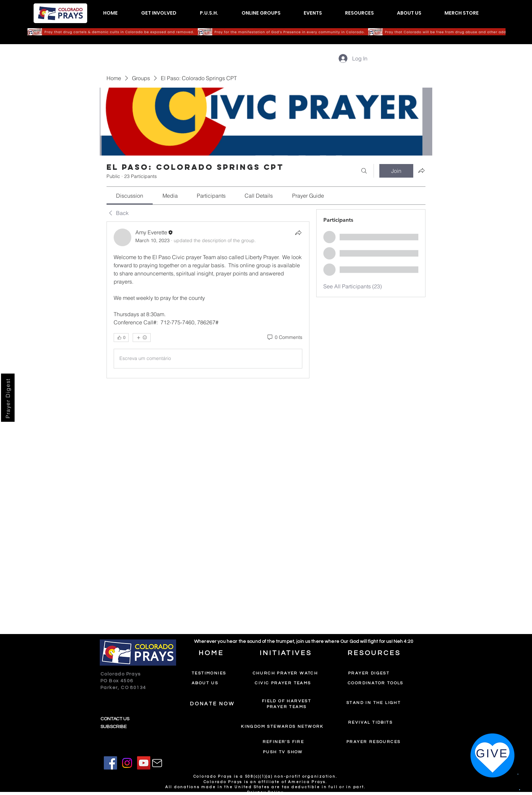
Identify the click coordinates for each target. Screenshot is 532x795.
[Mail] (157, 763)
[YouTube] (144, 763)
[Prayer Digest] (8, 398)
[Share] (298, 233)
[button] (159, 13)
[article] (208, 300)
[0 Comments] (284, 338)
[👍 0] (121, 338)
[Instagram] (127, 763)
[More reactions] (142, 338)
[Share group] (421, 170)
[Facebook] (110, 763)
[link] (130, 196)
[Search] (364, 171)
